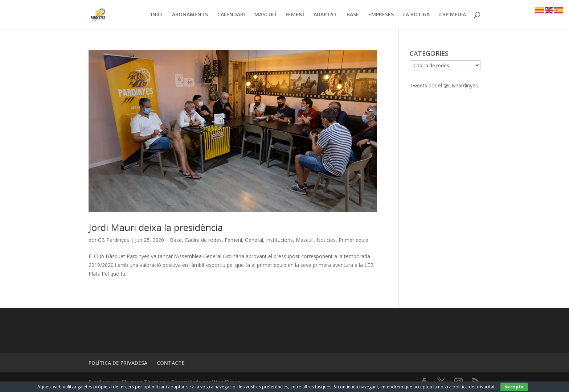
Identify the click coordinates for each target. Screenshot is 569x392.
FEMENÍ (295, 15)
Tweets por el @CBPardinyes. (444, 85)
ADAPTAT (325, 15)
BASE (353, 15)
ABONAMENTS (190, 15)
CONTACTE (171, 363)
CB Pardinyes (114, 240)
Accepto (514, 387)
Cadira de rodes (203, 240)
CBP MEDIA (453, 15)
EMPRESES (381, 15)
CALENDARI (231, 15)
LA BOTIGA (416, 15)
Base (176, 240)
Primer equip (353, 240)
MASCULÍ (265, 15)
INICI (157, 15)
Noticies (326, 240)
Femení (233, 240)
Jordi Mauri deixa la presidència (156, 227)
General (254, 240)
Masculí (305, 240)
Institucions (279, 240)
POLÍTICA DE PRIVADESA (118, 363)
